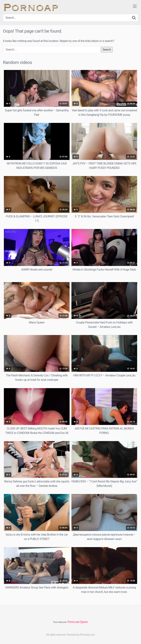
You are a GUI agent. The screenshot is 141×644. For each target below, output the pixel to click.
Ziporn (84, 622)
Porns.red (73, 622)
